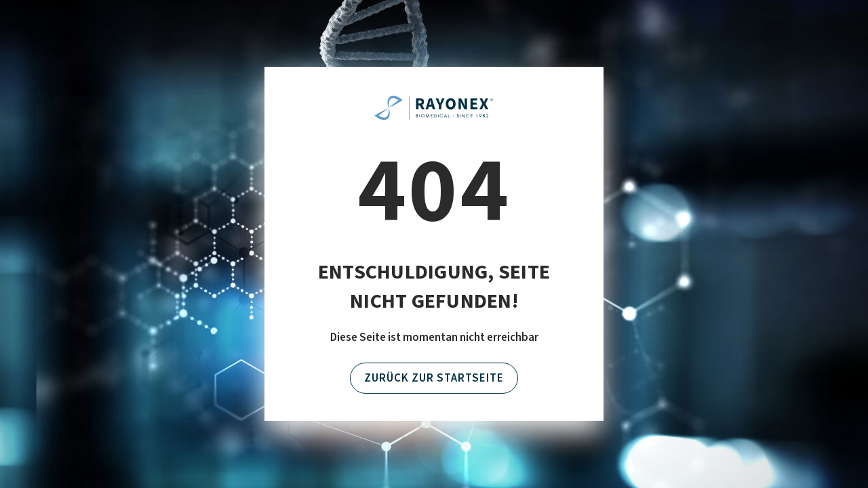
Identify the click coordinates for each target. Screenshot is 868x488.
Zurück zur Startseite (434, 378)
